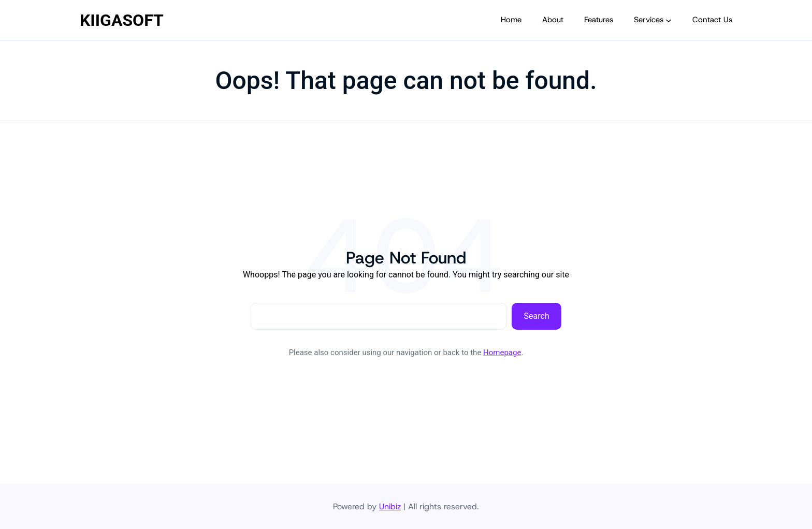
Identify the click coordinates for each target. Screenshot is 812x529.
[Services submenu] (669, 20)
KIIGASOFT (122, 20)
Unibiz (390, 506)
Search (537, 316)
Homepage (502, 352)
